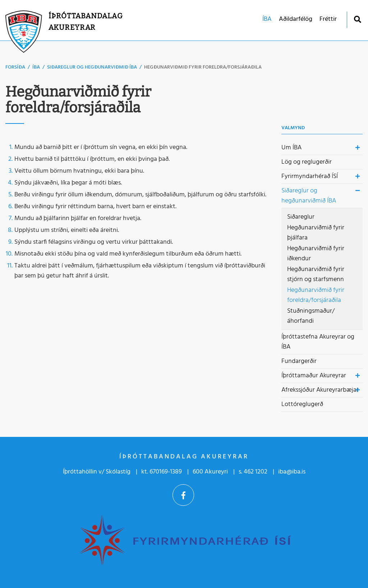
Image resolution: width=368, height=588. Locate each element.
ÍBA (36, 67)
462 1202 (256, 472)
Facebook (183, 495)
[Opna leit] (357, 19)
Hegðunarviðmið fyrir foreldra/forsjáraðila (203, 67)
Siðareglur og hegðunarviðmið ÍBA (92, 67)
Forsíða (15, 67)
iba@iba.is (292, 472)
